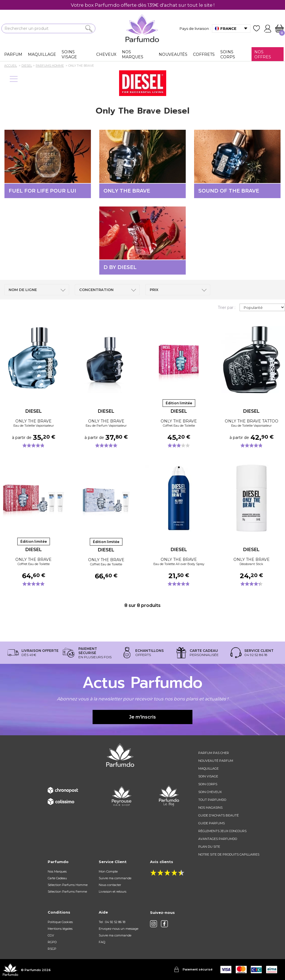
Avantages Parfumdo (218, 839)
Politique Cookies (60, 922)
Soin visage (208, 776)
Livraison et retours (113, 892)
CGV (51, 935)
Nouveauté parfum (216, 761)
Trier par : (227, 308)
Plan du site (209, 847)
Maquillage (208, 768)
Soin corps (208, 784)
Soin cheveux (210, 792)
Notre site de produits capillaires (229, 854)
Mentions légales (60, 929)
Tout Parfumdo (212, 800)
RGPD (52, 942)
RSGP (52, 949)
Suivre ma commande (115, 878)
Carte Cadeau (57, 878)
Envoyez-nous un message (119, 929)
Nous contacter (110, 885)
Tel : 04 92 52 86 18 (112, 922)
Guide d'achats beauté (218, 815)
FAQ (102, 942)
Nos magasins (210, 808)
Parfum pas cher (214, 753)
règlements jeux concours (222, 831)
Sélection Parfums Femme (67, 892)
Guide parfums (212, 823)
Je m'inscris (142, 717)
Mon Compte (108, 871)
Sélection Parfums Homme (68, 885)
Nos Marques (57, 871)
